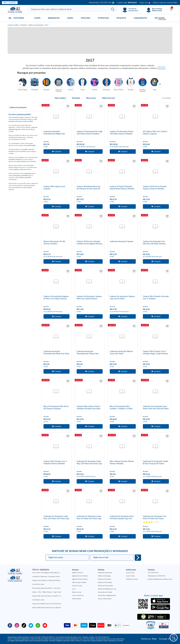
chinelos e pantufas (25, 177)
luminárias (12, 159)
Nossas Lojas (130, 573)
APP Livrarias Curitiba (79, 582)
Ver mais (162, 68)
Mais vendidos (60, 98)
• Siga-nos (145, 3)
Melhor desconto (108, 98)
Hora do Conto (77, 586)
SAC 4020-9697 (153, 573)
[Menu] (154, 10)
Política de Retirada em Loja (107, 589)
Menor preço (91, 98)
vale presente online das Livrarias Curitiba (23, 120)
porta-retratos (22, 161)
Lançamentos (140, 18)
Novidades (76, 98)
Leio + (74, 589)
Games (70, 18)
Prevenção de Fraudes (105, 592)
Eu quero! (138, 558)
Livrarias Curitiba (13, 25)
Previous (20, 84)
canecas (20, 137)
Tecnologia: (166, 639)
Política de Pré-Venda (105, 582)
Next (160, 84)
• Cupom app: (126, 3)
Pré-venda (160, 18)
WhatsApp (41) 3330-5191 (157, 576)
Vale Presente (76, 599)
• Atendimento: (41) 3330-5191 (101, 3)
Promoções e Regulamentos (107, 595)
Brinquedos (54, 18)
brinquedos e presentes (20, 175)
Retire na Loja (77, 592)
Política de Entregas (104, 576)
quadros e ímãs (18, 169)
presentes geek (31, 145)
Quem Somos (130, 576)
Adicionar (56, 152)
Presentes (121, 18)
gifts (26, 149)
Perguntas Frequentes (105, 573)
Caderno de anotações (36, 25)
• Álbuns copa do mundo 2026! (165, 3)
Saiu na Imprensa (78, 595)
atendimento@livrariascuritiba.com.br (160, 579)
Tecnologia (103, 18)
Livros (37, 18)
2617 (47, 25)
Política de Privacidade (105, 586)
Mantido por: (149, 639)
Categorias (19, 18)
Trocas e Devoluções (105, 599)
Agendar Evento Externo (80, 576)
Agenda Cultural (77, 573)
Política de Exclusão (104, 579)
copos (16, 167)
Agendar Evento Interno (80, 579)
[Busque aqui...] (69, 9)
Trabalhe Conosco (132, 579)
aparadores (28, 173)
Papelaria (86, 18)
